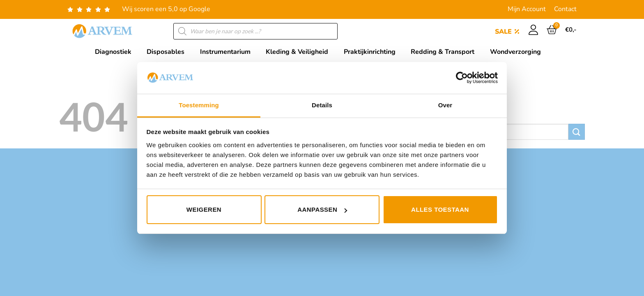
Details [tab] (322, 105)
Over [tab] (445, 105)
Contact (565, 9)
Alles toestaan (440, 209)
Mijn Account (527, 9)
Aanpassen (322, 209)
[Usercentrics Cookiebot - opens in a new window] (462, 78)
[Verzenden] (577, 132)
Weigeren (204, 209)
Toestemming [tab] (199, 105)
